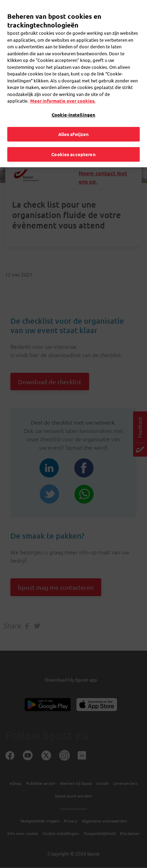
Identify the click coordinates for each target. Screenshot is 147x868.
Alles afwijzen (74, 125)
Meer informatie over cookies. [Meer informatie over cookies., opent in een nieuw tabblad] (63, 91)
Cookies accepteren (73, 144)
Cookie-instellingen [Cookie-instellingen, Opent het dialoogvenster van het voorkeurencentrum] (73, 105)
